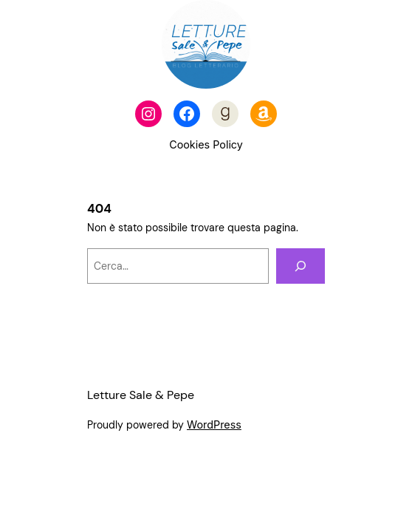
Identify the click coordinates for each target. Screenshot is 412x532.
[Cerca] (301, 266)
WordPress (214, 424)
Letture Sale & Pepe (141, 395)
